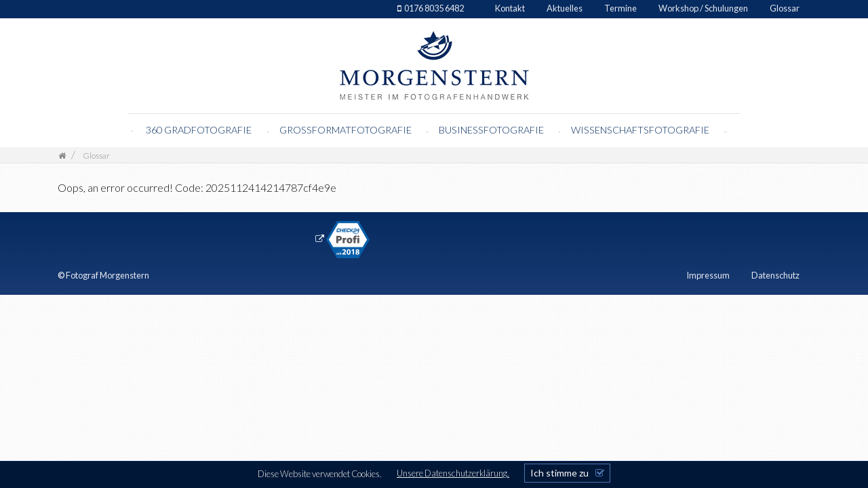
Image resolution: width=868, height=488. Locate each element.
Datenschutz (775, 275)
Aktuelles (565, 8)
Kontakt (510, 8)
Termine (620, 8)
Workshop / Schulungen (703, 8)
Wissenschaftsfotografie (641, 130)
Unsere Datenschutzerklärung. (453, 473)
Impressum (708, 275)
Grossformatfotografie (347, 130)
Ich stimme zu (559, 473)
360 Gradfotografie (199, 130)
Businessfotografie (492, 130)
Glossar (785, 8)
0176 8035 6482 (434, 8)
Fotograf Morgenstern (107, 275)
